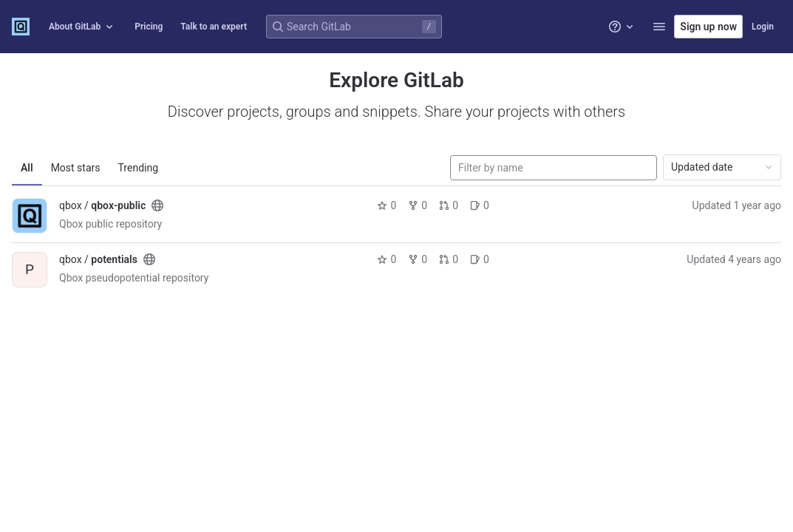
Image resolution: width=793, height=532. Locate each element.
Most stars (76, 168)
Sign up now (708, 27)
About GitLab (82, 27)
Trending (139, 168)
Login (763, 27)
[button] (659, 27)
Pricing (149, 27)
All (27, 168)
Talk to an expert (214, 27)
